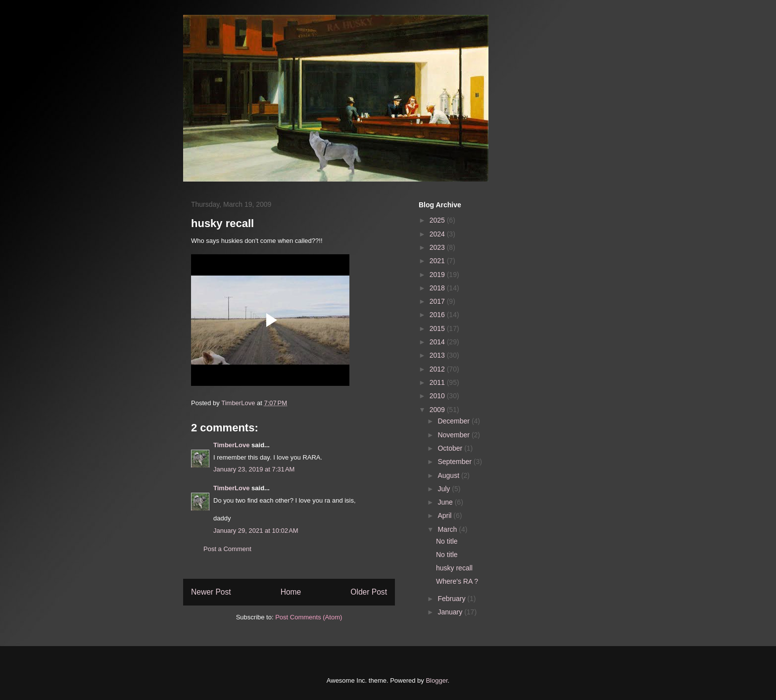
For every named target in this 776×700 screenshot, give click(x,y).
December (454, 421)
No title (447, 541)
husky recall (454, 568)
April (445, 515)
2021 (438, 261)
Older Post (369, 592)
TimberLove (231, 445)
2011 (438, 382)
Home (291, 592)
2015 (438, 328)
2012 (438, 369)
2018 (438, 288)
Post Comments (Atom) (309, 617)
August (449, 475)
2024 (438, 234)
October (451, 448)
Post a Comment (227, 549)
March (448, 529)
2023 (438, 247)
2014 (438, 342)
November (454, 435)
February (452, 599)
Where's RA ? (457, 581)
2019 (438, 275)
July (445, 489)
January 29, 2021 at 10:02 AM (256, 531)
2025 (438, 220)
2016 (438, 315)
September (455, 462)
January (451, 612)
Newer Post (211, 592)
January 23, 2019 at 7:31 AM (254, 469)
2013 (438, 355)
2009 (438, 410)
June (446, 502)
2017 (438, 301)
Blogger (436, 680)
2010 (438, 396)
